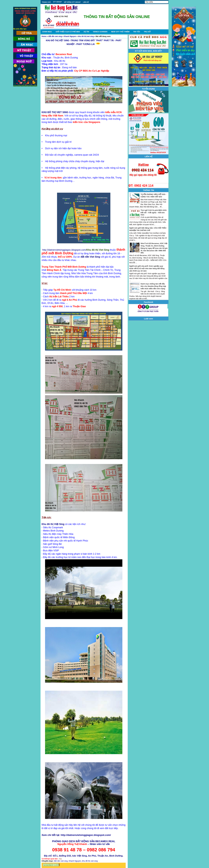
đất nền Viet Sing (90, 257)
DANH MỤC (47, 32)
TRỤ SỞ (147, 32)
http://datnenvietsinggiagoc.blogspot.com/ (64, 250)
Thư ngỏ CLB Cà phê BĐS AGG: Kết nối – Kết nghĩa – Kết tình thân (154, 212)
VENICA (100, 32)
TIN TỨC (137, 32)
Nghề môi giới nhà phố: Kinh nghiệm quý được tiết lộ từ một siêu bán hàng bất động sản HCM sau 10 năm (147, 268)
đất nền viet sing (55, 36)
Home (44, 36)
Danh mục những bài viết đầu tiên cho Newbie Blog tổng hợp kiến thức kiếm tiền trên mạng (153, 286)
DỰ (86, 32)
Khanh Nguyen (70, 36)
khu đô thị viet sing (86, 36)
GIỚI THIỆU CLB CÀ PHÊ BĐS (68, 32)
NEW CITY (120, 32)
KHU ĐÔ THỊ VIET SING (55, 112)
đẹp (60, 859)
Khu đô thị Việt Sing (53, 524)
